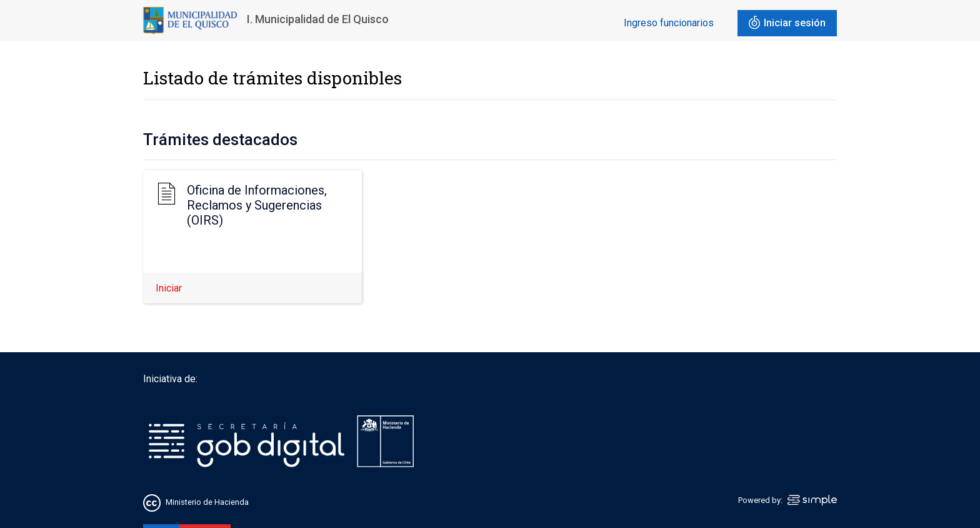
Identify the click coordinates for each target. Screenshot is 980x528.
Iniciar (169, 288)
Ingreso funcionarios (669, 23)
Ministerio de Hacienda (207, 502)
